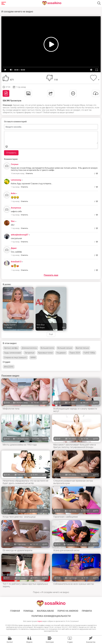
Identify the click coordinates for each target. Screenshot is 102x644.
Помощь (28, 611)
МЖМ (33, 357)
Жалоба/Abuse (45, 611)
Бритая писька (82, 348)
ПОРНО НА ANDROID (68, 611)
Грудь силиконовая (12, 353)
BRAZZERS (9, 367)
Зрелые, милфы (11, 348)
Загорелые (29, 353)
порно (40, 621)
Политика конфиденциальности (51, 616)
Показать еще (51, 275)
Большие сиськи (65, 348)
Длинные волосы (29, 348)
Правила (87, 611)
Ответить (29, 174)
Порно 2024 (75, 353)
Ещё (51, 334)
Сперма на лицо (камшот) (15, 357)
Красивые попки (45, 353)
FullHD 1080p (89, 353)
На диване (61, 353)
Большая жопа (47, 348)
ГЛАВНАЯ (15, 611)
